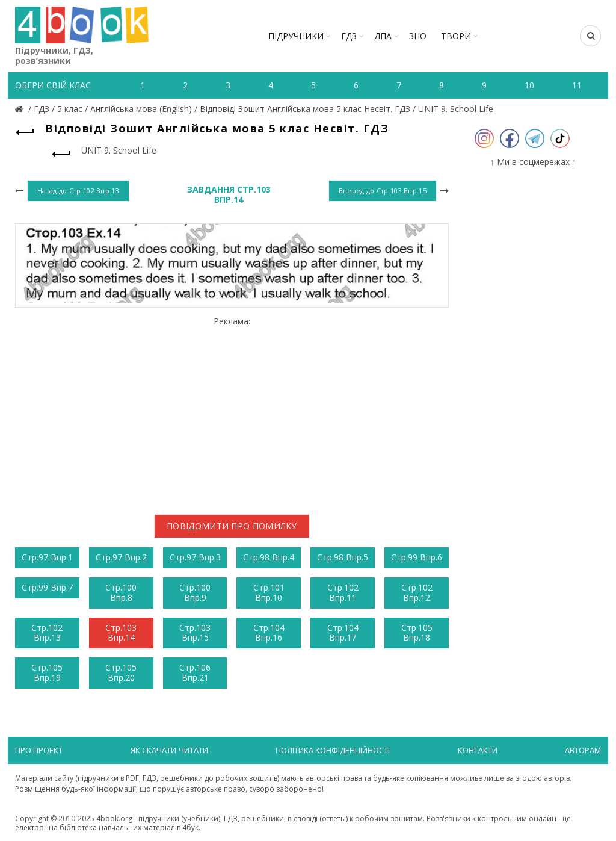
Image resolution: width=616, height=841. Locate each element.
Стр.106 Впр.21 (195, 672)
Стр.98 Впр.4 (269, 557)
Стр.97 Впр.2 (121, 557)
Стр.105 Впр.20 (121, 672)
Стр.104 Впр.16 (269, 633)
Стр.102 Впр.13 (47, 633)
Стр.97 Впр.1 (47, 557)
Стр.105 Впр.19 (47, 672)
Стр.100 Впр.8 (121, 592)
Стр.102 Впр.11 (343, 592)
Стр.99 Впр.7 (47, 587)
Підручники (296, 36)
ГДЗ (349, 36)
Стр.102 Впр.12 (417, 592)
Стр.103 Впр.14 (121, 633)
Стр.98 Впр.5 (343, 557)
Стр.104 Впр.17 (343, 633)
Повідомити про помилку (232, 526)
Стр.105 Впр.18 (417, 633)
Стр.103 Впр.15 (195, 633)
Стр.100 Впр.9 (195, 592)
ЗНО (418, 36)
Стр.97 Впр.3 (195, 557)
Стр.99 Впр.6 (417, 557)
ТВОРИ (456, 36)
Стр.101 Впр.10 (269, 592)
